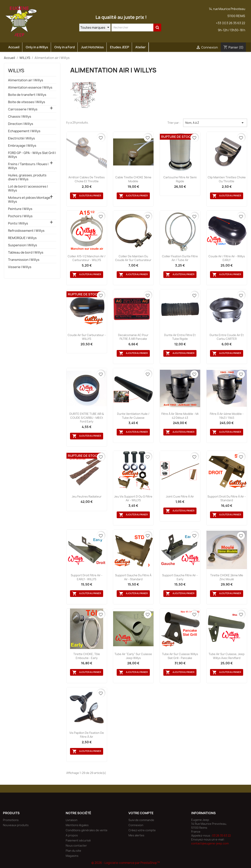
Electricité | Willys (21, 138)
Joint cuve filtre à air (180, 496)
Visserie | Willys (20, 267)
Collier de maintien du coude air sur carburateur (133, 258)
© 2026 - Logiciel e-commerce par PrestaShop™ (126, 863)
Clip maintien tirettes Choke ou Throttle (227, 179)
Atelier (141, 47)
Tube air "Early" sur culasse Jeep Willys (133, 656)
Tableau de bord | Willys (26, 253)
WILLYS (16, 71)
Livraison (72, 820)
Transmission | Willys (24, 260)
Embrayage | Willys (22, 146)
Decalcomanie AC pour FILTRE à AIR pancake (133, 337)
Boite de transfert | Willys (27, 95)
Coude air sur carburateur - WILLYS (87, 337)
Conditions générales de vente (87, 830)
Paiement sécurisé (78, 840)
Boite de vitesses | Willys (27, 102)
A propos (72, 835)
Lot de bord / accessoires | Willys (28, 188)
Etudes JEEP (120, 47)
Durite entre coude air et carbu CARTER (227, 337)
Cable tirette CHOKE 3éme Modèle (133, 179)
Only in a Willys (37, 47)
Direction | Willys (21, 124)
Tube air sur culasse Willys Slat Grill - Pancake (180, 656)
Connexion (136, 825)
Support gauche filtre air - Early (180, 577)
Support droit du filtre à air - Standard (227, 498)
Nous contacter (76, 846)
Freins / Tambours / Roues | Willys (28, 166)
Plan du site (73, 851)
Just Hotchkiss (92, 47)
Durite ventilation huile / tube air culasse (133, 416)
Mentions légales (77, 825)
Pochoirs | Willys (20, 216)
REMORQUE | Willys (22, 238)
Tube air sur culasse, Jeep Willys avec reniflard (227, 656)
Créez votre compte (142, 830)
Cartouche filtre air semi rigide (180, 179)
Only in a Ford (65, 47)
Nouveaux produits (16, 825)
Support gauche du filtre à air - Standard (133, 577)
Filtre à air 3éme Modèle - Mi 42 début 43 (180, 416)
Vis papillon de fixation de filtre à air (87, 735)
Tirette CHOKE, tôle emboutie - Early (87, 656)
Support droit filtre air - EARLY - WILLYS (87, 577)
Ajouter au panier (87, 196)
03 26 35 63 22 (221, 835)
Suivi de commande (141, 820)
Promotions (11, 820)
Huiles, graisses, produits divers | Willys (27, 177)
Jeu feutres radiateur (87, 496)
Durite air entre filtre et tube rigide (180, 337)
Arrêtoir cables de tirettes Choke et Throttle (87, 179)
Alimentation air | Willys (26, 80)
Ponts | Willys (18, 223)
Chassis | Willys (20, 117)
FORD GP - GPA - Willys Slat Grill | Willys (32, 155)
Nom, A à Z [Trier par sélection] (215, 123)
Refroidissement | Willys (26, 231)
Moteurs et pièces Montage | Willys (30, 200)
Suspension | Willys (23, 245)
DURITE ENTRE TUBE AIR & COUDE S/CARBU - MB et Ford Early (87, 418)
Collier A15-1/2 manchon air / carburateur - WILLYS (87, 258)
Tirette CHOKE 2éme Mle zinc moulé (227, 577)
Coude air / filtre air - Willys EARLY (227, 258)
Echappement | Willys (24, 131)
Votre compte (141, 813)
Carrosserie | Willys (23, 109)
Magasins (72, 856)
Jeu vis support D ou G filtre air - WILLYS (133, 498)
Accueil (14, 47)
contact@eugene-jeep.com (210, 843)
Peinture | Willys (20, 209)
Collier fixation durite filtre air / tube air (180, 258)
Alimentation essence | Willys (30, 88)
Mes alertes (136, 835)
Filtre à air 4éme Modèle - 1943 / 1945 (227, 416)
